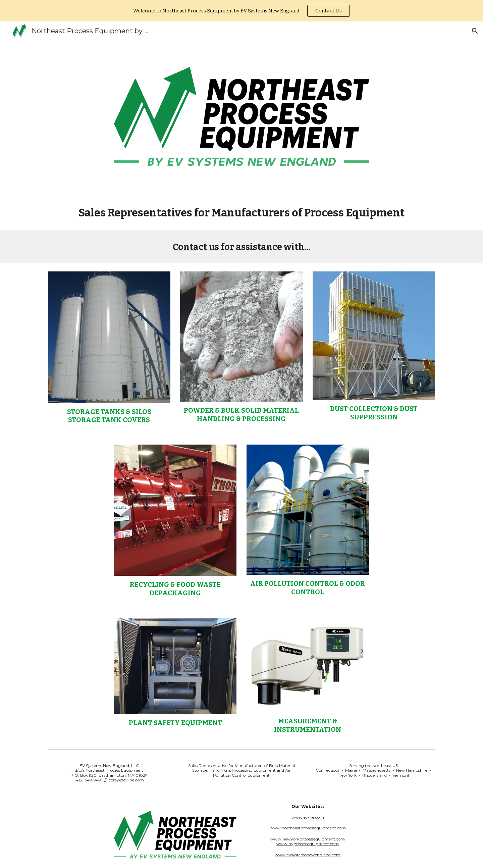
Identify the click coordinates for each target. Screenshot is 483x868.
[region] (241, 11)
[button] (475, 31)
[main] (241, 213)
